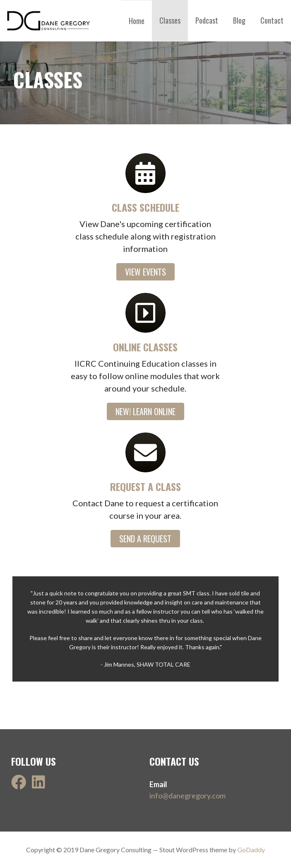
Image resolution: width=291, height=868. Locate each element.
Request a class (145, 486)
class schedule (145, 207)
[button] (145, 272)
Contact (272, 20)
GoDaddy (251, 850)
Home (137, 21)
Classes (170, 20)
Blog (239, 20)
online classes (145, 347)
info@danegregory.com (188, 795)
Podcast (207, 20)
